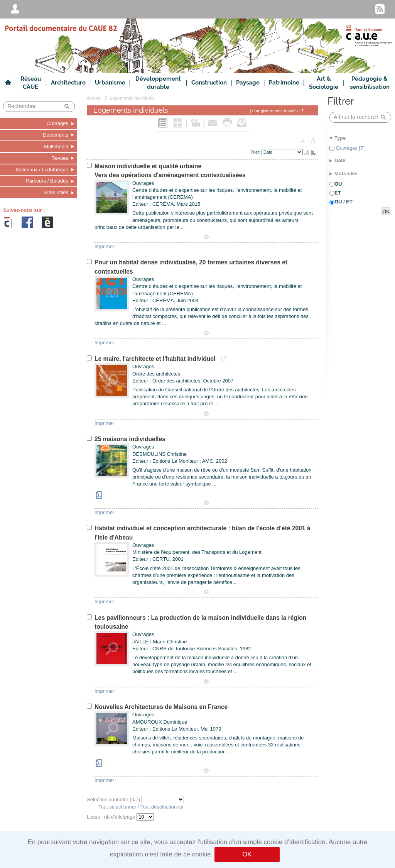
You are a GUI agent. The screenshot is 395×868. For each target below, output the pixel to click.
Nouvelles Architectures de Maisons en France (161, 707)
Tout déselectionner (162, 807)
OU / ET (344, 202)
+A (311, 140)
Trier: (256, 152)
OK (247, 854)
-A (302, 141)
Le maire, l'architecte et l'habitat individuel (156, 359)
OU (338, 184)
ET (338, 193)
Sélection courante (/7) (114, 799)
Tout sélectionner (117, 807)
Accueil (94, 98)
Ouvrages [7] (349, 148)
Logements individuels (132, 98)
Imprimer (104, 246)
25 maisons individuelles (130, 439)
